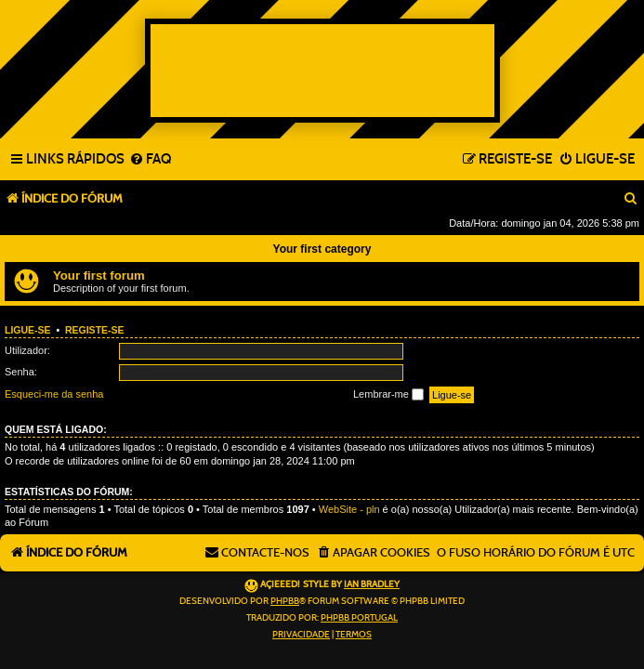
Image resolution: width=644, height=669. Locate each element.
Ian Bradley (372, 584)
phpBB (285, 601)
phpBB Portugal (359, 618)
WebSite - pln (349, 509)
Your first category (322, 249)
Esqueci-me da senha (54, 394)
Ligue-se (28, 330)
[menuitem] (150, 160)
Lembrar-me (388, 395)
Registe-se (95, 330)
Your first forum (99, 275)
